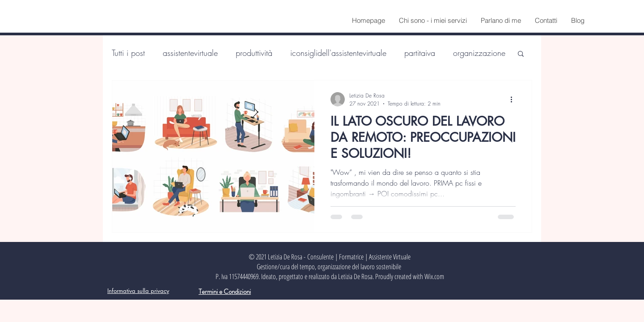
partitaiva (420, 53)
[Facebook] (598, 21)
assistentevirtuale (190, 53)
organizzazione (479, 53)
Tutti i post (128, 53)
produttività (254, 53)
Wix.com (434, 276)
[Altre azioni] (514, 99)
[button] (521, 54)
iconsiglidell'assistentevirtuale (338, 53)
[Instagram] (610, 21)
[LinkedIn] (622, 21)
